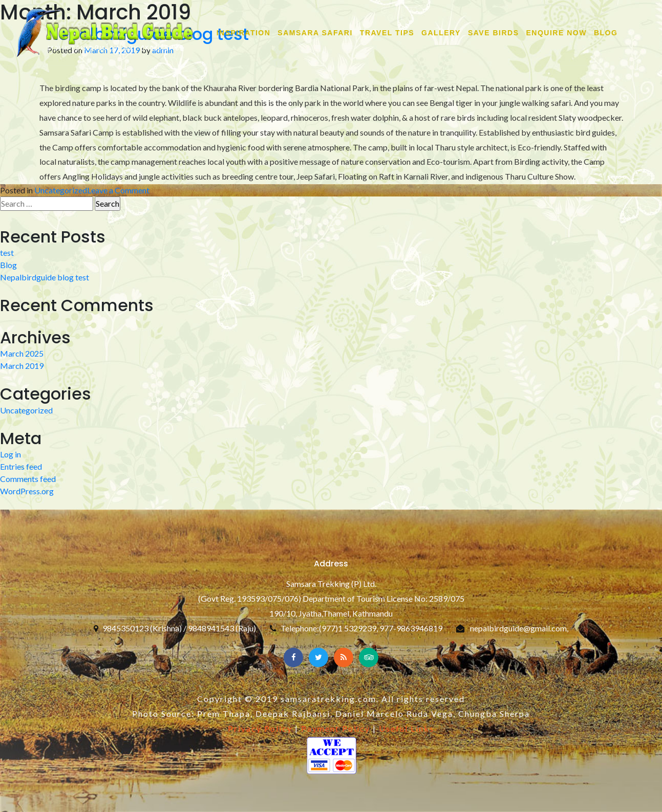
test (7, 253)
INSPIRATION (244, 33)
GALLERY (441, 33)
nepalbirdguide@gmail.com (518, 628)
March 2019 (22, 366)
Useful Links (407, 728)
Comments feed (28, 479)
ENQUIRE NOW (557, 33)
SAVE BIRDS (494, 33)
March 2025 (22, 353)
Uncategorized (61, 190)
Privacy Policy (260, 728)
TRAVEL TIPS (387, 33)
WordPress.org (27, 491)
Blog (606, 33)
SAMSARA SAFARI (315, 33)
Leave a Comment (118, 190)
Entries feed (21, 466)
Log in (10, 454)
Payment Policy (336, 728)
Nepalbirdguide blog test (45, 277)
